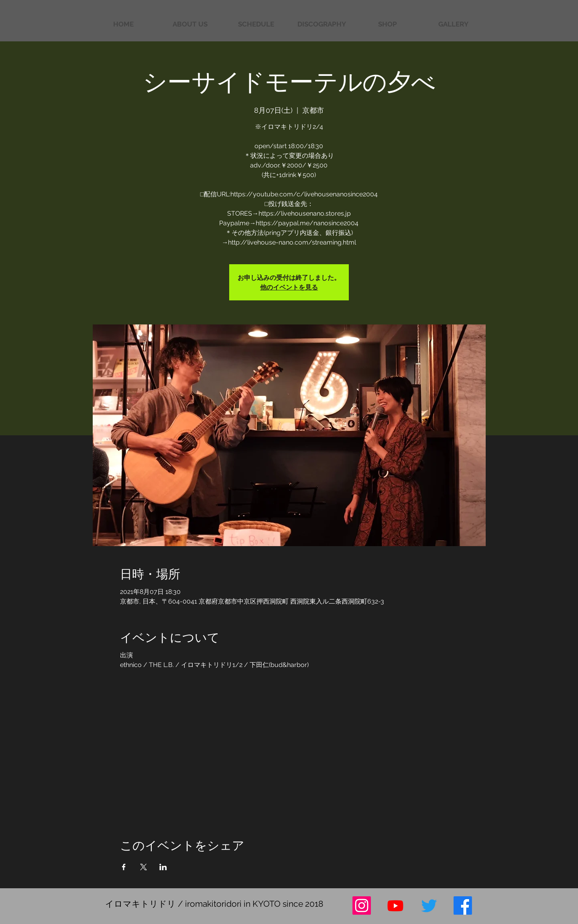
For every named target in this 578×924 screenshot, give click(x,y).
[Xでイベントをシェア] (143, 867)
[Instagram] (362, 906)
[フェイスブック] (463, 906)
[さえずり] (429, 906)
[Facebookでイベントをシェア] (124, 867)
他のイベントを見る (289, 287)
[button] (453, 24)
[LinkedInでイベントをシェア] (163, 867)
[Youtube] (395, 906)
